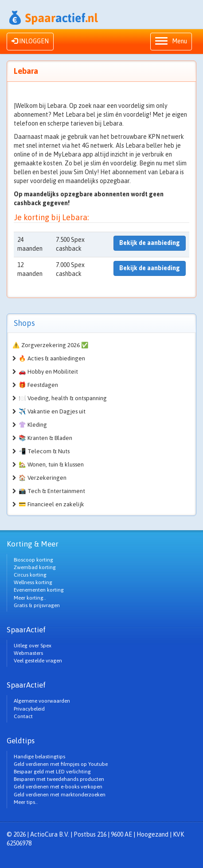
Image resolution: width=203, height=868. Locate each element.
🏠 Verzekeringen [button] (43, 478)
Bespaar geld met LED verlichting (52, 772)
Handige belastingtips (39, 757)
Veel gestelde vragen (38, 661)
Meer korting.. (30, 598)
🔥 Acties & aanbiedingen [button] (52, 358)
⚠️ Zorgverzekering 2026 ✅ (51, 345)
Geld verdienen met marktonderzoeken (60, 795)
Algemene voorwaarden (42, 701)
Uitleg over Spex (33, 646)
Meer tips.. (26, 802)
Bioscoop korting (33, 560)
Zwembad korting (35, 567)
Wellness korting (33, 582)
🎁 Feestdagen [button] (38, 385)
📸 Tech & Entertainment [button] (52, 491)
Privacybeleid (29, 709)
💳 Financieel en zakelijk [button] (51, 504)
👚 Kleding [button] (33, 425)
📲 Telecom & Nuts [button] (44, 451)
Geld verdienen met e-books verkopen (58, 787)
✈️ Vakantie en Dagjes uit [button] (52, 411)
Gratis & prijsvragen (37, 605)
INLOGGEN (30, 41)
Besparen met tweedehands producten (59, 779)
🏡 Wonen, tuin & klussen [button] (51, 465)
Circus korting (30, 575)
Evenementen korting (39, 590)
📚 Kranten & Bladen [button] (45, 438)
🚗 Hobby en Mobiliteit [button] (48, 372)
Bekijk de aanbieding (150, 243)
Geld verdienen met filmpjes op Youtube (61, 764)
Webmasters (28, 653)
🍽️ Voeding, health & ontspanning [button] (63, 398)
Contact (23, 716)
